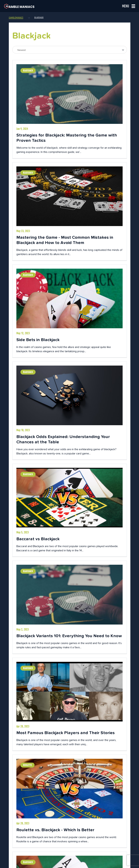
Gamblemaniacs (16, 18)
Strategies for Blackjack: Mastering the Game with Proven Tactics (67, 138)
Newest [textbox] (22, 50)
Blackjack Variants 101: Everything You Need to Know (69, 636)
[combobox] (70, 50)
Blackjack (28, 71)
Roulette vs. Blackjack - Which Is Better (55, 830)
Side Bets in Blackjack (38, 340)
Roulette (27, 765)
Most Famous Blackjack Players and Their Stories (66, 733)
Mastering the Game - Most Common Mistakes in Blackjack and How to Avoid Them (65, 240)
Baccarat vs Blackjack (38, 539)
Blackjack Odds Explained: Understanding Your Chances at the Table (63, 439)
